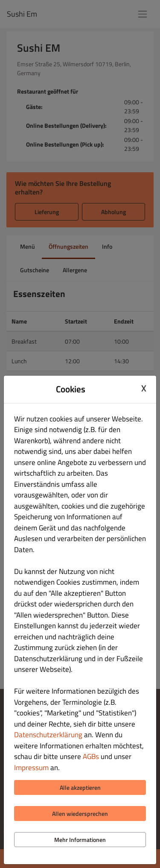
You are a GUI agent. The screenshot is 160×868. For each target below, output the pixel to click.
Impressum (31, 768)
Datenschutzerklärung (48, 735)
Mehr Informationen (80, 840)
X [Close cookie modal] (144, 388)
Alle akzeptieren (80, 787)
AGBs (91, 756)
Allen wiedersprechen (80, 814)
